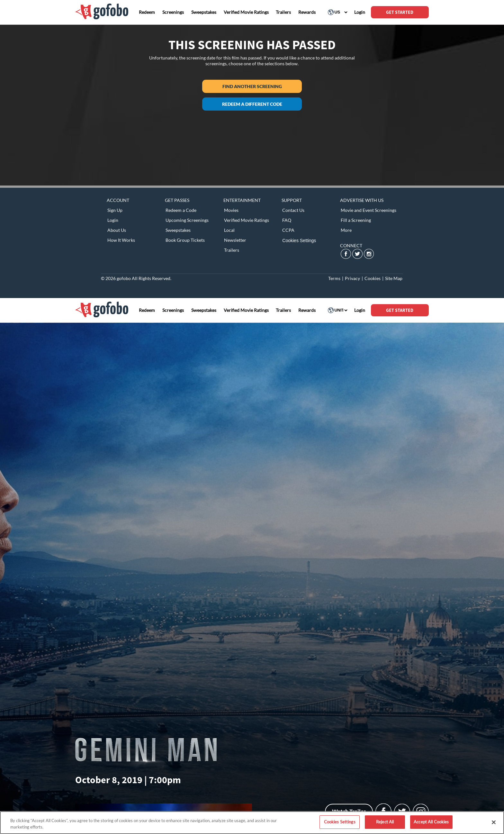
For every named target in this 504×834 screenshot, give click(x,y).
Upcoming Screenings (187, 220)
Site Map (394, 278)
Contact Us (293, 210)
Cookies (373, 278)
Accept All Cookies (431, 822)
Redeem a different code (252, 104)
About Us (117, 230)
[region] (252, 823)
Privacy (352, 278)
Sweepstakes (178, 230)
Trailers (232, 250)
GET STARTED (400, 12)
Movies (231, 210)
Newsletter (235, 240)
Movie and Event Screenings (369, 210)
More (346, 230)
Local (229, 230)
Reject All (385, 822)
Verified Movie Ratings (247, 220)
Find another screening (252, 86)
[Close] (494, 822)
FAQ (287, 220)
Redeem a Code (181, 210)
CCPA (288, 230)
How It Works (121, 240)
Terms (334, 278)
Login (113, 220)
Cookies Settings (299, 240)
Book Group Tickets (185, 240)
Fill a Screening (356, 220)
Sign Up (115, 210)
